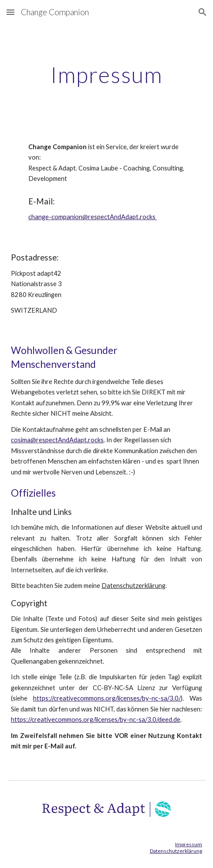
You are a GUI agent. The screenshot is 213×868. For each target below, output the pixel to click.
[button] (10, 12)
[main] (106, 75)
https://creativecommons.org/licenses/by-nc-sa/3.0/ (107, 698)
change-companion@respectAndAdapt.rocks (93, 217)
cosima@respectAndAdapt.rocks (57, 440)
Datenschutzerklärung (134, 586)
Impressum (189, 844)
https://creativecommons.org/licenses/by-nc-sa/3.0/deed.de (96, 719)
